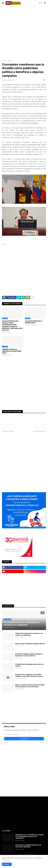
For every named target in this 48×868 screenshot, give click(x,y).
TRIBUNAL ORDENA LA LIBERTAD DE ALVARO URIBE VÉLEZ (12, 351)
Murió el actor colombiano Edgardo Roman (30, 644)
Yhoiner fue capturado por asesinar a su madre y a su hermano (29, 634)
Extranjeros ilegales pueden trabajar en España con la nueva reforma (29, 655)
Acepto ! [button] (7, 864)
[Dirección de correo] (24, 734)
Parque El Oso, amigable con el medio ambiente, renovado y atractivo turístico (29, 675)
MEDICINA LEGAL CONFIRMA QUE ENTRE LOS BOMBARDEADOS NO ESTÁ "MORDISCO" (29, 836)
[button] (3, 3)
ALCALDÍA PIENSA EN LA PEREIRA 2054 (34, 322)
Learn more (6, 860)
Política (9, 61)
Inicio (4, 61)
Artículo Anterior (8, 431)
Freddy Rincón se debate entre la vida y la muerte (29, 665)
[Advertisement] (24, 33)
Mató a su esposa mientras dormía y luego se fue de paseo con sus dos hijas (30, 686)
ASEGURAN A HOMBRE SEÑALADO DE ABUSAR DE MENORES (28, 846)
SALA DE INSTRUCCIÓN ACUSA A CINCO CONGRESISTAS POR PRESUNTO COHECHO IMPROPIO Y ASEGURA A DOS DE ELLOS (12, 326)
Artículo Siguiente (39, 431)
